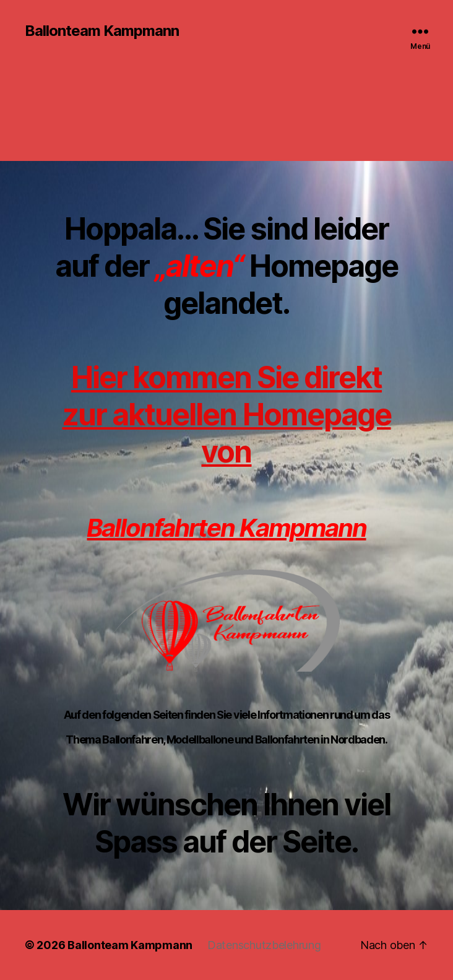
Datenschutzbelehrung (264, 945)
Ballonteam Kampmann (102, 31)
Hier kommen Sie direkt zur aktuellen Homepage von (226, 414)
